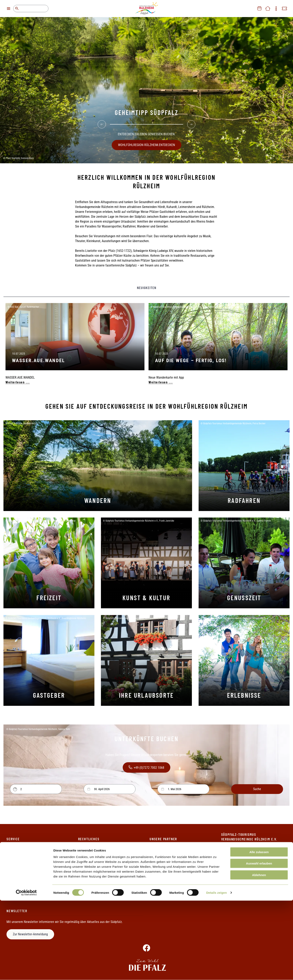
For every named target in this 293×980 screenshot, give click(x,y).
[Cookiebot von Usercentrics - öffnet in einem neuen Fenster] (26, 972)
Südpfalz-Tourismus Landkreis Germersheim (178, 885)
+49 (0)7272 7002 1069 (251, 870)
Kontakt (12, 851)
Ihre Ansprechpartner (20, 858)
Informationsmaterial (20, 865)
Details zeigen (216, 972)
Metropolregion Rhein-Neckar (169, 865)
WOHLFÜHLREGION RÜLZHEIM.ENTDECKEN (146, 143)
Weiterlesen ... (18, 382)
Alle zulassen (259, 931)
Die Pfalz (155, 851)
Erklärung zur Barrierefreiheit (97, 865)
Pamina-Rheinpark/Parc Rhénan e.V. (173, 872)
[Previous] (102, 122)
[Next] (191, 122)
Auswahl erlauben (259, 943)
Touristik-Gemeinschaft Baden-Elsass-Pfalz (178, 892)
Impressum (85, 851)
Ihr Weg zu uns (16, 872)
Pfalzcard (156, 858)
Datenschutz (86, 858)
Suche (17, 9)
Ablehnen (259, 954)
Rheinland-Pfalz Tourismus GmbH (171, 879)
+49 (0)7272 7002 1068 (146, 767)
